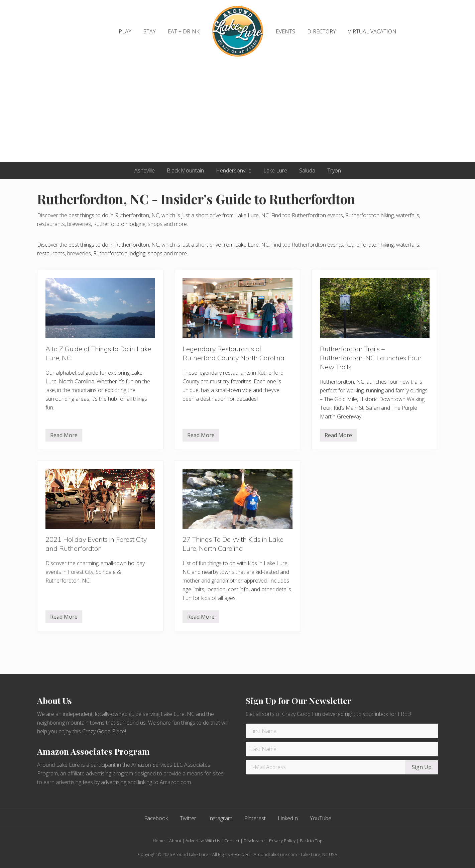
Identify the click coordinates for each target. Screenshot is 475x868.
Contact (232, 841)
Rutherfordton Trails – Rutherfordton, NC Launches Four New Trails (371, 358)
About (175, 841)
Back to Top (311, 841)
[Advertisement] (238, 112)
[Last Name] (342, 749)
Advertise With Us (203, 841)
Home (159, 841)
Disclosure (254, 841)
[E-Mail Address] (326, 767)
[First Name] (342, 731)
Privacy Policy (282, 841)
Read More (64, 437)
